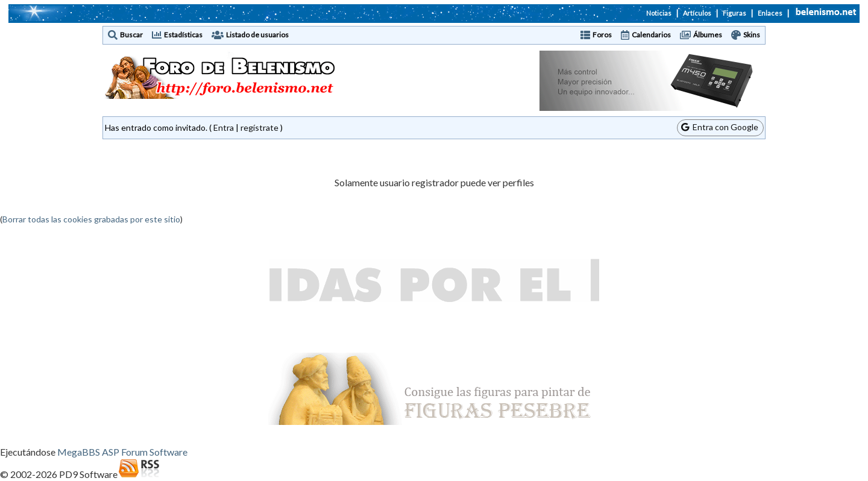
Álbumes (708, 35)
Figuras (734, 13)
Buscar (131, 35)
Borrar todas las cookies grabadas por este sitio (91, 219)
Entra (224, 127)
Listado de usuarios (257, 35)
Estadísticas (183, 35)
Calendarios (651, 35)
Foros (602, 35)
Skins (752, 35)
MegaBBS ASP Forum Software (122, 452)
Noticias (659, 13)
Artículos (697, 13)
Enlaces (770, 13)
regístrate (259, 127)
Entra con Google (720, 127)
